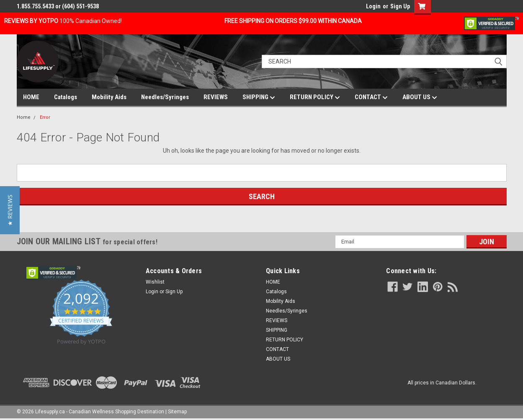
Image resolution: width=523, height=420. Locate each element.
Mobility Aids (109, 97)
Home (24, 117)
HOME (31, 97)
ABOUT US (420, 97)
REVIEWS (216, 97)
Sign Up (400, 6)
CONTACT (371, 97)
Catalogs (66, 97)
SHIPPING (259, 97)
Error (45, 117)
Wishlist (155, 282)
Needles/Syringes (165, 97)
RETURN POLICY (315, 97)
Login (373, 6)
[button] (10, 210)
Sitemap (177, 412)
